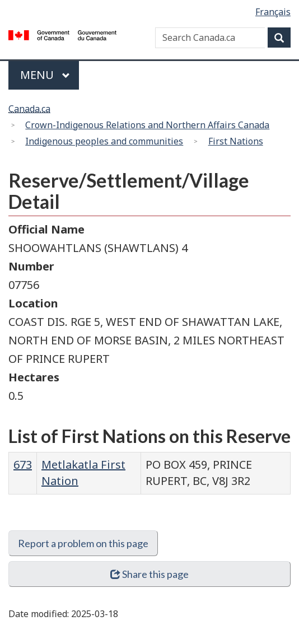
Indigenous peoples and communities (104, 141)
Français (273, 12)
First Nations (236, 141)
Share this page (150, 574)
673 (23, 465)
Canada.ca (29, 109)
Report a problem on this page (83, 543)
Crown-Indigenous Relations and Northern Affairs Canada (147, 125)
